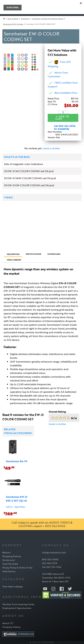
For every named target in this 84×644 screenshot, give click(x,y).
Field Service (9, 571)
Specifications (34, 254)
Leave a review (51, 148)
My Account (9, 560)
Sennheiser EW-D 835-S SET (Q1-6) (17, 499)
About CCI (8, 623)
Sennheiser (25, 19)
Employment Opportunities (17, 608)
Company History (11, 627)
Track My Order (10, 564)
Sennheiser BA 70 (17, 461)
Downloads (54, 254)
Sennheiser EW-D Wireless (13, 24)
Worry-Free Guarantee (58, 74)
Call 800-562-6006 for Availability (65, 127)
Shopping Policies (12, 556)
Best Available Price (66, 93)
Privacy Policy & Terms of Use (17, 568)
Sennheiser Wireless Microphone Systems (48, 19)
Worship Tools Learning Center (18, 604)
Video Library (14, 260)
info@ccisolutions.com (54, 552)
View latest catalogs (12, 586)
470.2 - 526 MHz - (16, 507)
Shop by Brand (13, 19)
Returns (6, 552)
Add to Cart (62, 118)
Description (13, 254)
